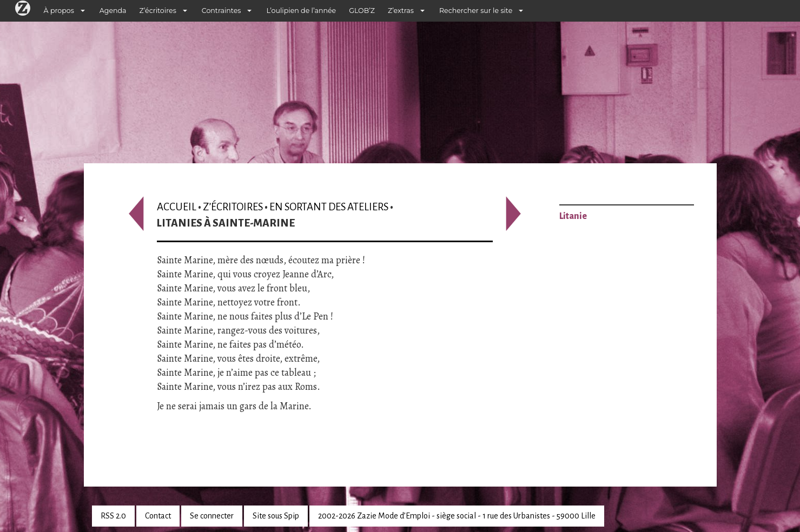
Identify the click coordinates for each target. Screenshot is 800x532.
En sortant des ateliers (329, 207)
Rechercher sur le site (476, 11)
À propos (59, 11)
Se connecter (212, 516)
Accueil (177, 207)
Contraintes (222, 11)
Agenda (113, 11)
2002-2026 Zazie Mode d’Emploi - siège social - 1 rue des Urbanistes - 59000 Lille (457, 516)
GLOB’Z (362, 11)
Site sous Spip (276, 516)
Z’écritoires (158, 11)
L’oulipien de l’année (301, 11)
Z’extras (401, 11)
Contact (158, 516)
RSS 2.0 (113, 516)
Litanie (573, 216)
